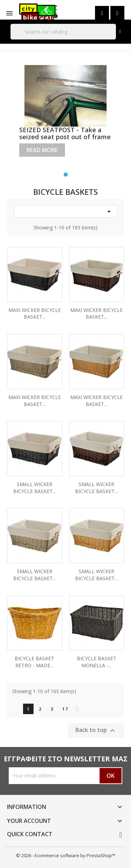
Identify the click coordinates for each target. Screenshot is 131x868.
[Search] (63, 32)
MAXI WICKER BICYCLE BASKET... (35, 314)
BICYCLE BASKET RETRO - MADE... (34, 662)
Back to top (96, 730)
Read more (42, 150)
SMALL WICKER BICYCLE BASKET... (35, 488)
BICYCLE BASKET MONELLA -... (97, 662)
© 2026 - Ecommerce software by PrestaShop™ (66, 855)
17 (65, 709)
